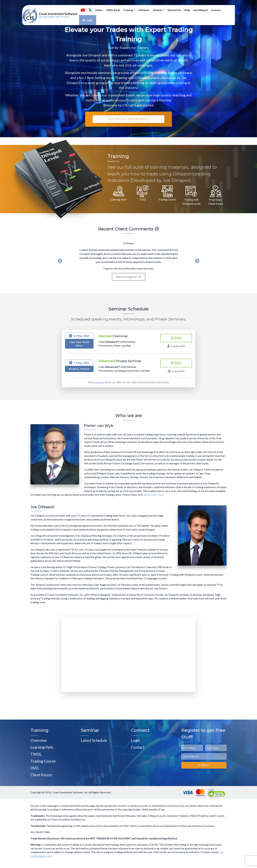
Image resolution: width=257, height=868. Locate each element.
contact (100, 382)
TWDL (36, 754)
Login (88, 20)
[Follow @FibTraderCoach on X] (90, 10)
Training (129, 10)
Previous (60, 261)
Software (144, 10)
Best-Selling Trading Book (128, 119)
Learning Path (42, 747)
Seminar (158, 10)
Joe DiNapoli (200, 10)
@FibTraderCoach (154, 495)
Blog (187, 10)
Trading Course (43, 761)
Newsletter (174, 10)
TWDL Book (113, 10)
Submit (204, 765)
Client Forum (41, 775)
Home (99, 10)
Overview (39, 740)
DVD (35, 768)
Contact (216, 10)
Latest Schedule (94, 740)
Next (197, 261)
